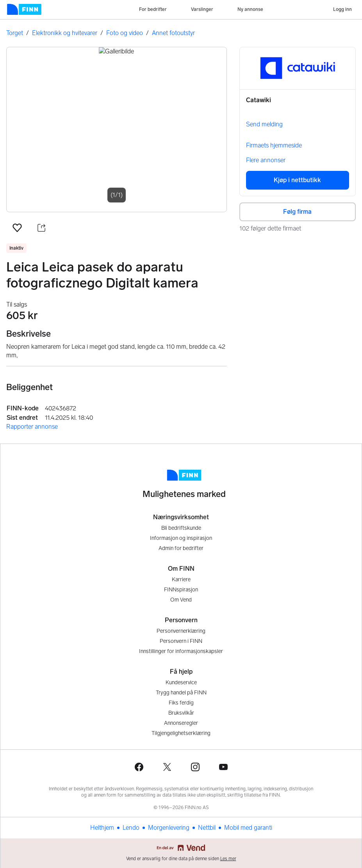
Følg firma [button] (297, 212)
